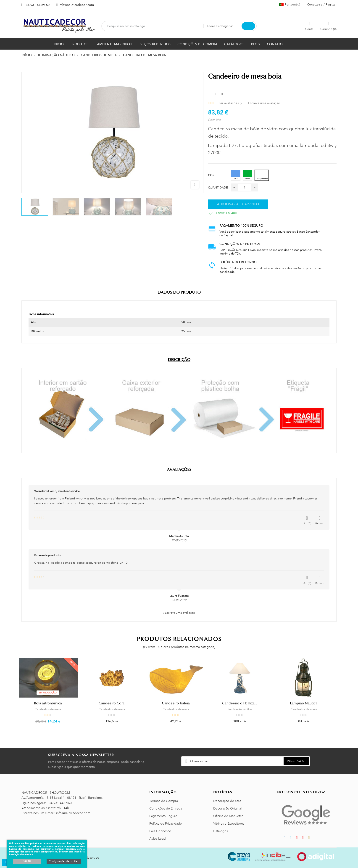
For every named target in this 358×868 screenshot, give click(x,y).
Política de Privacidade (166, 824)
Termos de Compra (164, 801)
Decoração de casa (227, 801)
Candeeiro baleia (179, 703)
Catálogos (221, 831)
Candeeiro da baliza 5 (243, 703)
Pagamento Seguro (163, 816)
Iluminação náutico (243, 709)
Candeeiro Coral (115, 703)
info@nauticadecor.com (76, 5)
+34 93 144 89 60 (37, 5)
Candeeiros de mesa (51, 709)
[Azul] (236, 175)
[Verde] (247, 175)
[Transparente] (262, 175)
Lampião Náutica (307, 703)
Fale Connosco (160, 831)
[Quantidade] (245, 187)
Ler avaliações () (231, 103)
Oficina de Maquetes (228, 816)
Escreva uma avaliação (264, 103)
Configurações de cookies (64, 861)
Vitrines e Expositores (229, 824)
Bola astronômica (51, 703)
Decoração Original (227, 809)
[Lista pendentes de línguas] (290, 5)
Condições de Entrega (166, 809)
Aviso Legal (158, 839)
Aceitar (27, 861)
